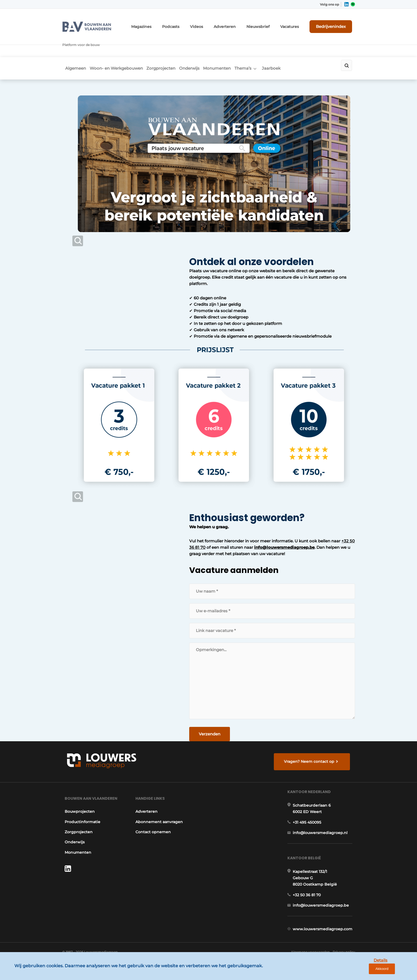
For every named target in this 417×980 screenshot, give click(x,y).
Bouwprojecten (77, 799)
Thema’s (265, 47)
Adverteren (239, 23)
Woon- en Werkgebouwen (118, 47)
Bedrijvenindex (335, 23)
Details (372, 971)
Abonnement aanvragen (159, 809)
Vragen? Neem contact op (311, 740)
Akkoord (397, 972)
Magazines (164, 23)
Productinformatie (80, 809)
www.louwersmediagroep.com (325, 933)
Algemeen (73, 47)
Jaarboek (298, 47)
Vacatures (297, 23)
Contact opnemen (153, 819)
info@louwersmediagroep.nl (323, 826)
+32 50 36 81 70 (268, 516)
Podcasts (191, 23)
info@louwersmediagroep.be (173, 523)
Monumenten (234, 47)
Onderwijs (201, 47)
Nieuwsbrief (269, 23)
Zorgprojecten (168, 47)
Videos (214, 23)
